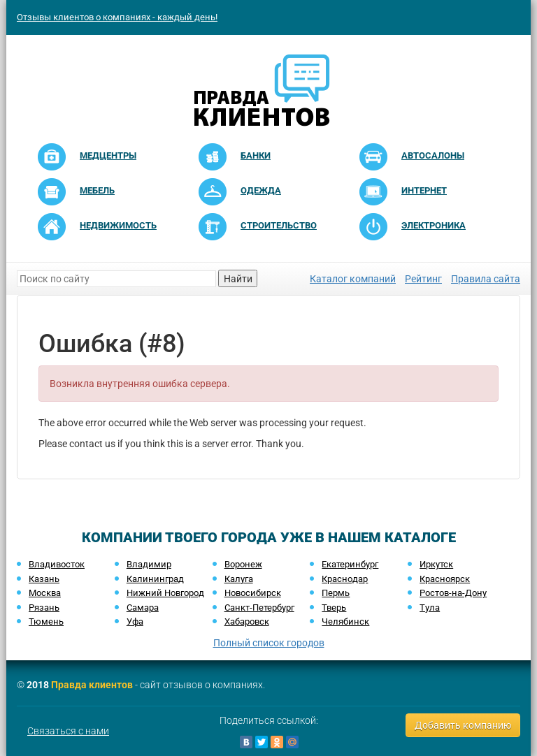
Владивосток (57, 564)
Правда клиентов (92, 685)
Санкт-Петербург (259, 608)
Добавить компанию (463, 725)
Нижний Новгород (165, 593)
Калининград (155, 579)
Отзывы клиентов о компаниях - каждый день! (117, 17)
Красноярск (445, 579)
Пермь (336, 593)
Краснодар (345, 579)
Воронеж (243, 564)
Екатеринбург (350, 564)
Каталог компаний (353, 279)
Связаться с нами (68, 731)
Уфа (135, 621)
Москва (45, 593)
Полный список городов (269, 643)
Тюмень (46, 621)
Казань (44, 579)
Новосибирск (253, 593)
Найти (238, 279)
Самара (143, 608)
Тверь (334, 608)
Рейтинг (423, 279)
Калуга (239, 579)
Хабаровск (247, 621)
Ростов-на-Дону (453, 593)
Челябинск (345, 621)
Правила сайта (486, 279)
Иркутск (436, 564)
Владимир (149, 564)
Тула (430, 608)
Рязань (44, 608)
